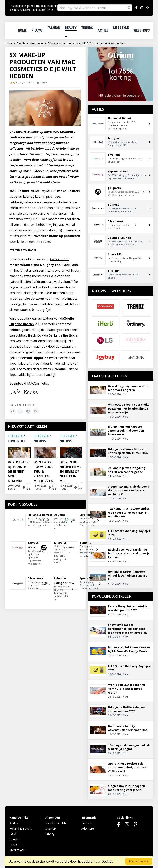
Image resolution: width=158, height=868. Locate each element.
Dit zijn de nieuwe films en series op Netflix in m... (70, 472)
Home (22, 30)
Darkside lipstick (62, 335)
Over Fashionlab (56, 823)
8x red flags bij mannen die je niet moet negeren (18, 472)
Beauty (71, 30)
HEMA (13, 845)
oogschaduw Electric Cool (29, 287)
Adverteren (88, 828)
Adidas (14, 823)
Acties (103, 30)
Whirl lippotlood (38, 358)
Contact (86, 823)
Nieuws (37, 30)
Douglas (15, 839)
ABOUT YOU (17, 850)
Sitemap (51, 828)
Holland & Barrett (20, 828)
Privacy (50, 834)
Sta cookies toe (139, 861)
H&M (13, 834)
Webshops (142, 30)
